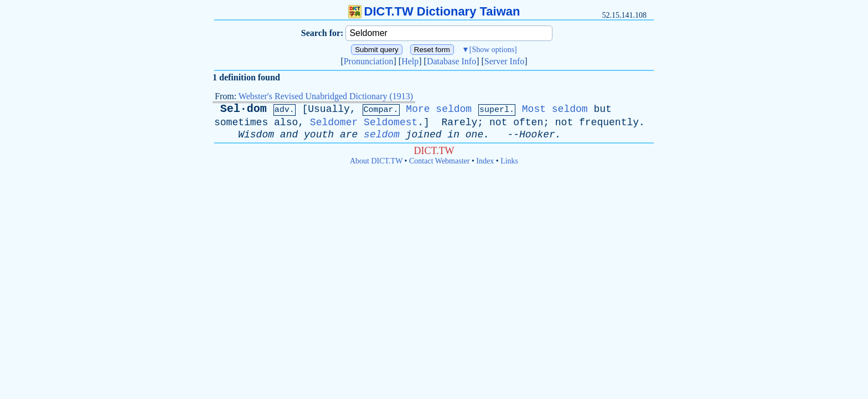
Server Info (504, 61)
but (602, 109)
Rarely (460, 122)
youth (319, 135)
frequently (609, 122)
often (528, 122)
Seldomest (391, 122)
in (453, 135)
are (349, 135)
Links (509, 161)
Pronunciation (369, 61)
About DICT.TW (376, 161)
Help (410, 61)
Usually (329, 109)
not (498, 122)
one (474, 135)
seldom (382, 135)
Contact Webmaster (439, 161)
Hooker (537, 135)
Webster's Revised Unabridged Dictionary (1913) (326, 96)
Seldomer (334, 122)
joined (424, 135)
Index (485, 161)
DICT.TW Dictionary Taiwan (434, 11)
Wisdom (256, 135)
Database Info (451, 61)
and (289, 135)
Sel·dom (244, 109)
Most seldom (555, 109)
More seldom (439, 109)
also (286, 122)
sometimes (241, 122)
